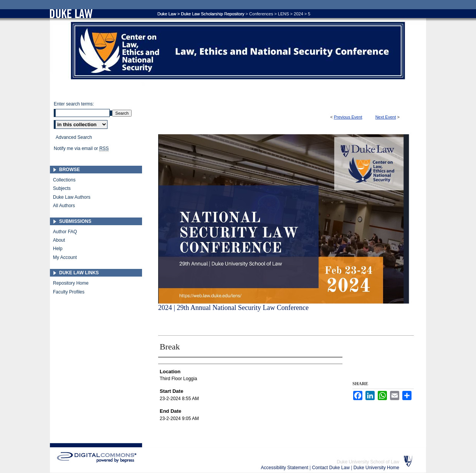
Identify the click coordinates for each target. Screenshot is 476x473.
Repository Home (71, 283)
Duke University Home (376, 468)
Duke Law (167, 14)
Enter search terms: (74, 104)
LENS (283, 14)
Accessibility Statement (285, 468)
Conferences (261, 14)
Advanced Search (74, 137)
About (59, 240)
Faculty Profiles (69, 292)
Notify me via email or (81, 148)
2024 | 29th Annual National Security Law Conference (233, 308)
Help (58, 249)
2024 (298, 14)
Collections (64, 180)
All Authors (64, 206)
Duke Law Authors (72, 197)
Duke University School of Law (368, 462)
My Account (65, 257)
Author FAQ (65, 232)
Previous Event (348, 117)
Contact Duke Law (331, 468)
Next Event (386, 117)
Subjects (62, 188)
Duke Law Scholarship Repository (212, 14)
